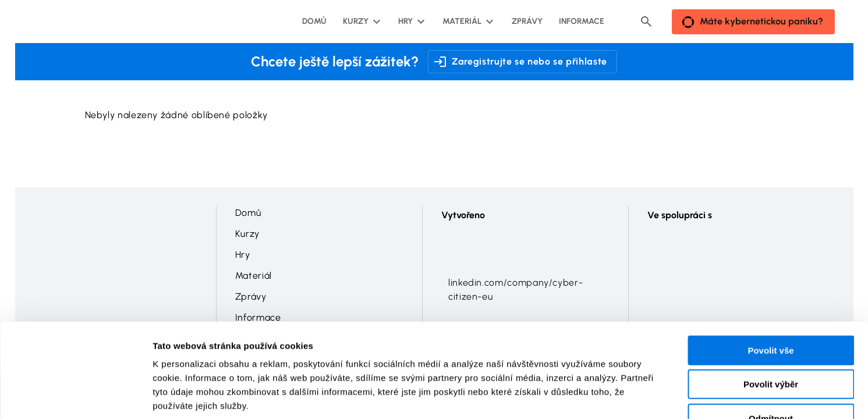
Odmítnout (771, 345)
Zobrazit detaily (615, 396)
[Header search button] (646, 22)
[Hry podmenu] (410, 22)
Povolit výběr (771, 311)
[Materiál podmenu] (467, 22)
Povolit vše (770, 277)
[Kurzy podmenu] (360, 22)
